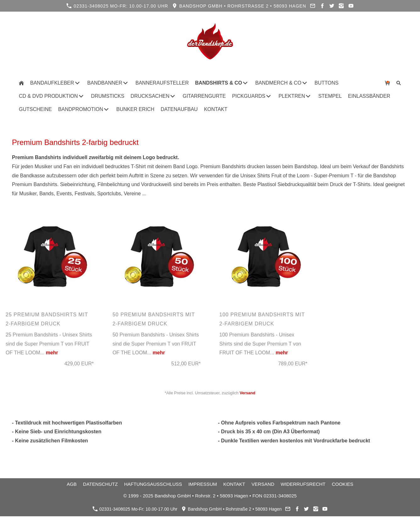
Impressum (203, 484)
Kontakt (234, 484)
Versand (247, 393)
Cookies (342, 484)
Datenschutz (100, 484)
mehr (52, 353)
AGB (72, 484)
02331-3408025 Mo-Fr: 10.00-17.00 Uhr (117, 6)
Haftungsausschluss (153, 484)
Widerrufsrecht (303, 484)
